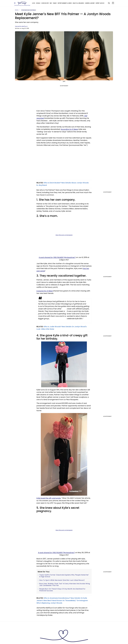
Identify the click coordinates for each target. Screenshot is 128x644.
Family (55, 3)
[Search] (108, 3)
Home (17, 10)
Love (34, 3)
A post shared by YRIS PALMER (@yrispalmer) (57, 257)
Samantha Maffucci (21, 26)
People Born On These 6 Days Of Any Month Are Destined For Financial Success (62, 590)
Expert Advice (100, 3)
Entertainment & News (65, 3)
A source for (45, 291)
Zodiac (38, 3)
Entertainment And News (29, 10)
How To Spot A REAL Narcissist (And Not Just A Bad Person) (62, 580)
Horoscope (45, 3)
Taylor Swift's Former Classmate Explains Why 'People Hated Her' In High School (64, 576)
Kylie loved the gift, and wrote (49, 498)
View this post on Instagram (64, 235)
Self (51, 3)
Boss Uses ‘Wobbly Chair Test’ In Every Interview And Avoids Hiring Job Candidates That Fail (65, 584)
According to (69, 129)
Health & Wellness (78, 3)
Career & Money (90, 3)
